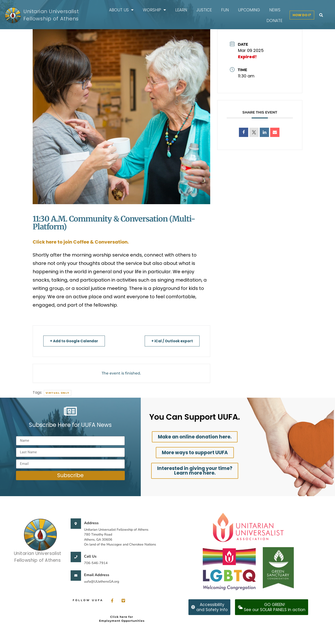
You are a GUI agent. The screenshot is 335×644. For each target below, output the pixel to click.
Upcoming (249, 10)
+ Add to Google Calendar (74, 341)
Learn (181, 10)
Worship (154, 10)
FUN (225, 10)
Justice (204, 10)
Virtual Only (58, 393)
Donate (274, 21)
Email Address (97, 575)
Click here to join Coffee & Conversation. (81, 242)
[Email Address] (76, 576)
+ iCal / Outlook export (172, 341)
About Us (121, 10)
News (275, 10)
